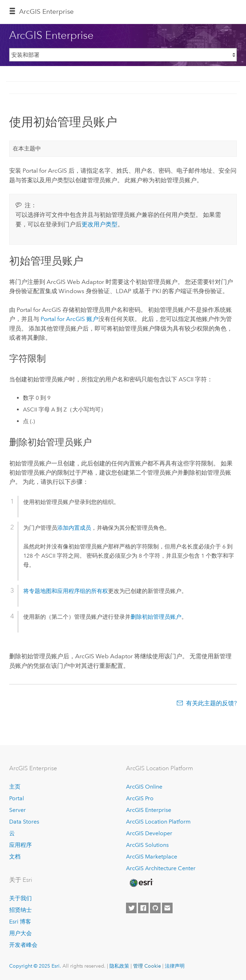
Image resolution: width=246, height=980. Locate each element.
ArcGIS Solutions (147, 845)
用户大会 (20, 933)
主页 (15, 787)
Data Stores (24, 822)
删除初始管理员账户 (156, 617)
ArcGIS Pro (140, 798)
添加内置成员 (74, 528)
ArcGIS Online (144, 787)
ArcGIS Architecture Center (161, 868)
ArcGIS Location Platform (158, 822)
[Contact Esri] (167, 908)
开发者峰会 (23, 945)
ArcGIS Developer (149, 833)
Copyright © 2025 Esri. (35, 966)
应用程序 (20, 845)
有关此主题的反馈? (211, 703)
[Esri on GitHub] (155, 908)
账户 (70, 319)
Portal (17, 798)
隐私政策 (119, 966)
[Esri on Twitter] (131, 908)
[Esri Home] (141, 883)
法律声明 (175, 966)
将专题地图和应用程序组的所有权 (66, 591)
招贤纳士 (20, 910)
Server (17, 810)
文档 (15, 857)
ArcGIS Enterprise (46, 11)
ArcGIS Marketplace (152, 857)
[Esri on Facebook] (143, 908)
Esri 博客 (20, 922)
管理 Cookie (147, 966)
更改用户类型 (100, 224)
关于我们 (20, 898)
